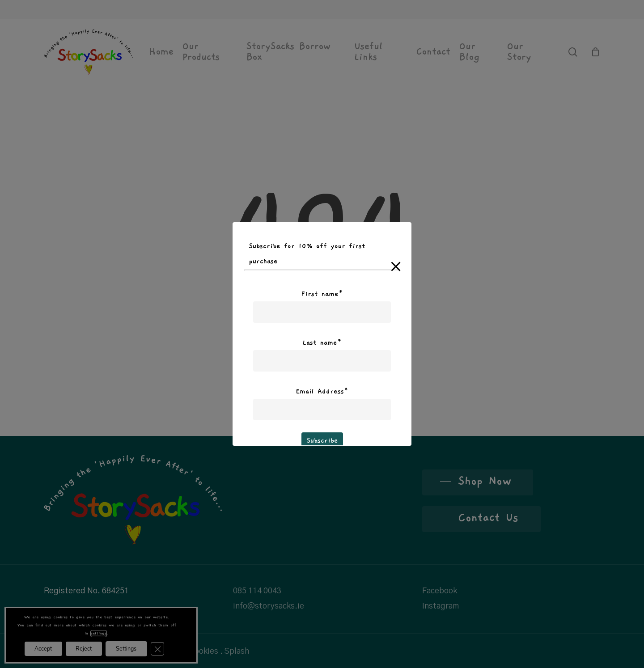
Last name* (322, 342)
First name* (322, 294)
